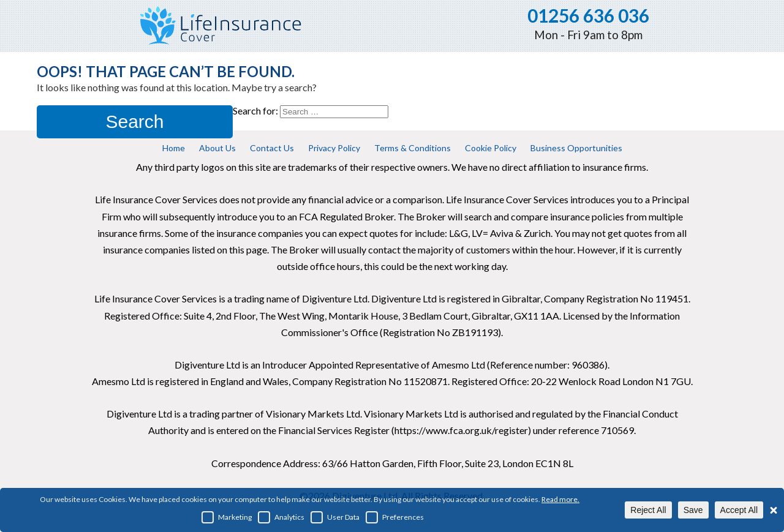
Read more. (560, 499)
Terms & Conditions (413, 148)
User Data (335, 517)
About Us (217, 148)
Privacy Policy (334, 148)
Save (693, 510)
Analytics (281, 517)
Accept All (739, 510)
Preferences (395, 517)
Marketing (227, 517)
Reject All (648, 510)
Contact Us (272, 148)
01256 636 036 (588, 15)
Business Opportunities (576, 148)
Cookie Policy (491, 148)
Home (174, 148)
